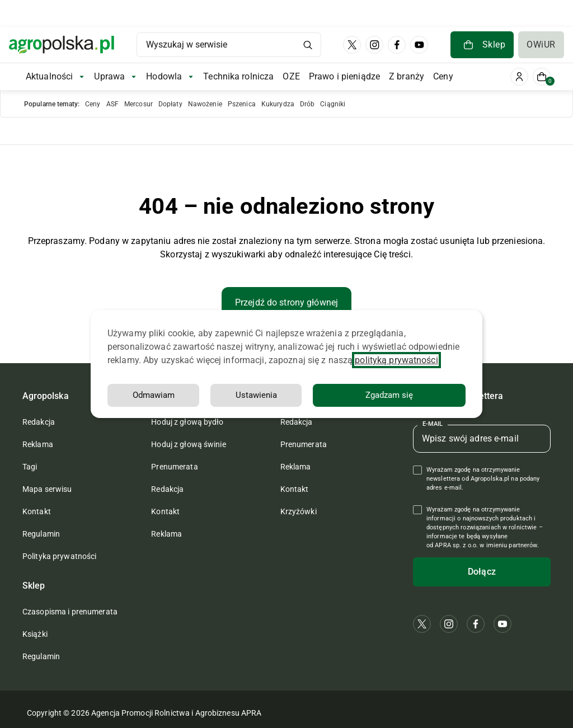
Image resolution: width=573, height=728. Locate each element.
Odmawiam (154, 395)
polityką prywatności (396, 360)
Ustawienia (258, 395)
